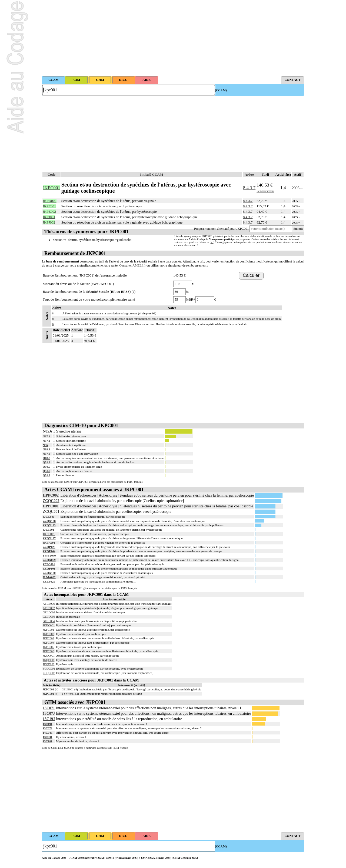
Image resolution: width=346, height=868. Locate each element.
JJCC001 (49, 517)
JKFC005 (48, 647)
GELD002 (49, 612)
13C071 (49, 708)
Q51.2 (46, 471)
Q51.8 (46, 462)
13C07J (49, 714)
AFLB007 (49, 608)
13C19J (49, 719)
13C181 (47, 741)
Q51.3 (46, 475)
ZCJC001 (49, 564)
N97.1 (46, 436)
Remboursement (265, 191)
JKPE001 (49, 534)
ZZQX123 (49, 525)
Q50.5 (46, 467)
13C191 (47, 724)
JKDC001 (49, 625)
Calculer (251, 275)
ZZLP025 (49, 581)
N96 (45, 445)
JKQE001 (49, 660)
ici (212, 242)
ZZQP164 (49, 551)
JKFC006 (48, 651)
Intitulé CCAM (152, 174)
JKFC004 (48, 643)
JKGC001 (49, 656)
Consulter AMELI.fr (132, 265)
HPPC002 (51, 495)
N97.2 (46, 441)
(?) (134, 292)
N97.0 (46, 454)
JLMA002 (49, 577)
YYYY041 (68, 694)
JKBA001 (49, 543)
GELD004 (49, 617)
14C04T (48, 733)
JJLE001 (48, 530)
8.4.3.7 (249, 188)
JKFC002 (48, 634)
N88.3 (46, 449)
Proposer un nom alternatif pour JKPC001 (221, 229)
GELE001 (68, 689)
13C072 (47, 728)
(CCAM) (221, 90)
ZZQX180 (49, 573)
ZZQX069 (49, 560)
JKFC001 (48, 630)
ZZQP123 (49, 547)
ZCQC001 (51, 512)
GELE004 (49, 621)
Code (51, 174)
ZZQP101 (49, 568)
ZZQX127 (49, 538)
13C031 (47, 737)
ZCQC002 (51, 501)
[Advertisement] (173, 38)
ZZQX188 (49, 521)
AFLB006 (49, 604)
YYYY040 (49, 556)
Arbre (249, 174)
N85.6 (47, 431)
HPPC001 (51, 506)
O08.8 (46, 458)
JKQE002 (49, 664)
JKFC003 (48, 638)
